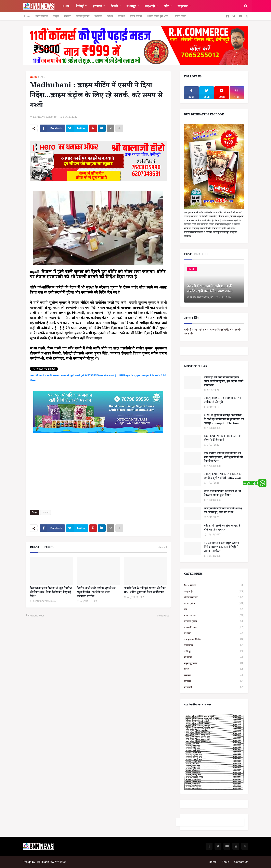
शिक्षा (110, 16)
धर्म (214, 609)
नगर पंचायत (42, 16)
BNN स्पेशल (214, 585)
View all (162, 547)
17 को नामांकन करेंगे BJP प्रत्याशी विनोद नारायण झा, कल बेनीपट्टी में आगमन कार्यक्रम (221, 548)
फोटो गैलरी (180, 16)
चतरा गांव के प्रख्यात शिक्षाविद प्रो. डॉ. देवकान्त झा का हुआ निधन (223, 494)
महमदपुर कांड (214, 663)
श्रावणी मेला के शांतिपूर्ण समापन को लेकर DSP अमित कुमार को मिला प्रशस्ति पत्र (145, 591)
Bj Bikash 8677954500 (51, 862)
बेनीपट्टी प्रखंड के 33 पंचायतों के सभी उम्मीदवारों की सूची (222, 401)
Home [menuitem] (66, 6)
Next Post (163, 616)
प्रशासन (98, 16)
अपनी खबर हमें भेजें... (159, 16)
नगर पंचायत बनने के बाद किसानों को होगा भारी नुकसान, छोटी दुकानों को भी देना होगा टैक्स (223, 458)
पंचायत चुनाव (214, 621)
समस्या (68, 16)
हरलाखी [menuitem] (98, 6)
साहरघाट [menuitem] (183, 6)
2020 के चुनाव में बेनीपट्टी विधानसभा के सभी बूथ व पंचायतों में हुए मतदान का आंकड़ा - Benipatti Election (224, 420)
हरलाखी (214, 687)
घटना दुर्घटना (83, 16)
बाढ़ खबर (214, 645)
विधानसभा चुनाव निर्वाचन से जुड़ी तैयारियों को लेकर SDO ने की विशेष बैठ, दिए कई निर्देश (51, 593)
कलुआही (214, 591)
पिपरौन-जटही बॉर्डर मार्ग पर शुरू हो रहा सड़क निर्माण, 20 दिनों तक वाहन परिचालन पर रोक (96, 593)
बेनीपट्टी (214, 651)
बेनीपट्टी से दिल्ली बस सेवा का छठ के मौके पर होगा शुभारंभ (222, 528)
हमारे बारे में (136, 16)
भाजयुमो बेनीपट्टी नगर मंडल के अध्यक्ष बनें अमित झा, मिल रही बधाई (223, 511)
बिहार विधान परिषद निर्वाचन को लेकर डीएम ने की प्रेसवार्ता (223, 439)
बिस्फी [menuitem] (114, 6)
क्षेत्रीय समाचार (214, 597)
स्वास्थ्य (121, 16)
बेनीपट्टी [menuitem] (80, 6)
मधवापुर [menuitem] (131, 6)
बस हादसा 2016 (214, 639)
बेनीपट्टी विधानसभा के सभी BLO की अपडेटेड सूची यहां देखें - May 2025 (210, 289)
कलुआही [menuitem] (150, 6)
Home (27, 16)
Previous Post (36, 616)
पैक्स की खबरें (214, 627)
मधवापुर (214, 657)
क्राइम (56, 16)
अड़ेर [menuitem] (166, 6)
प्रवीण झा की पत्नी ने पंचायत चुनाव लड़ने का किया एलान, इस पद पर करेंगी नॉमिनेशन (224, 382)
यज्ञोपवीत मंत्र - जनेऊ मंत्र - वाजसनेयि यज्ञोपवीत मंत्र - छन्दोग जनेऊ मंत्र (213, 332)
